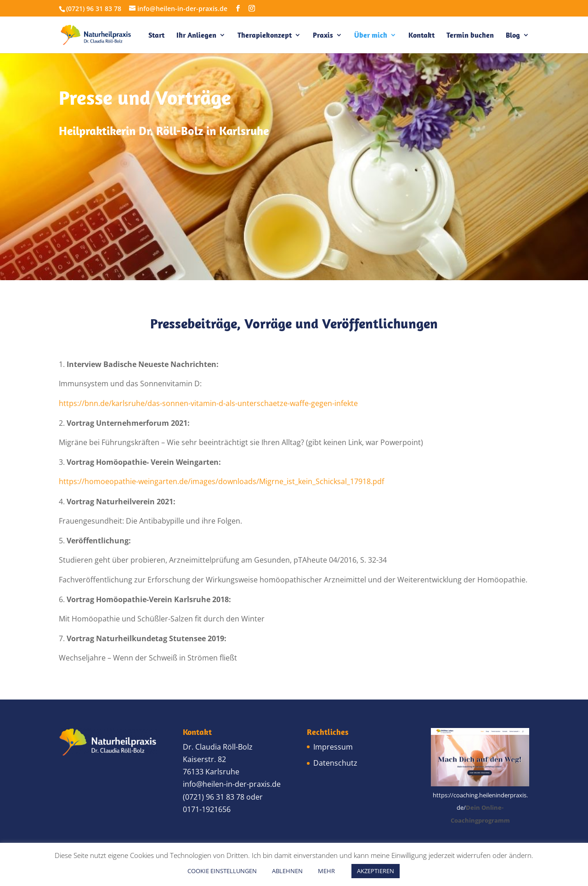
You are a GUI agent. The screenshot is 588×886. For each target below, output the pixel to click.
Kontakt (421, 36)
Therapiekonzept (265, 36)
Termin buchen (470, 36)
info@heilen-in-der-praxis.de (232, 784)
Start (156, 36)
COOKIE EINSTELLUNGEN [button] (222, 871)
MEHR (326, 871)
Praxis (323, 36)
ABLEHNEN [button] (287, 871)
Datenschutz (335, 763)
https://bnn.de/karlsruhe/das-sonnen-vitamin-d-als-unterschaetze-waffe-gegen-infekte (208, 403)
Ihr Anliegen (196, 36)
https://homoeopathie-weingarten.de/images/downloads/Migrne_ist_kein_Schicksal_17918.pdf (221, 481)
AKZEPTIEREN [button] (376, 871)
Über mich (371, 36)
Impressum (333, 747)
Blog (513, 36)
